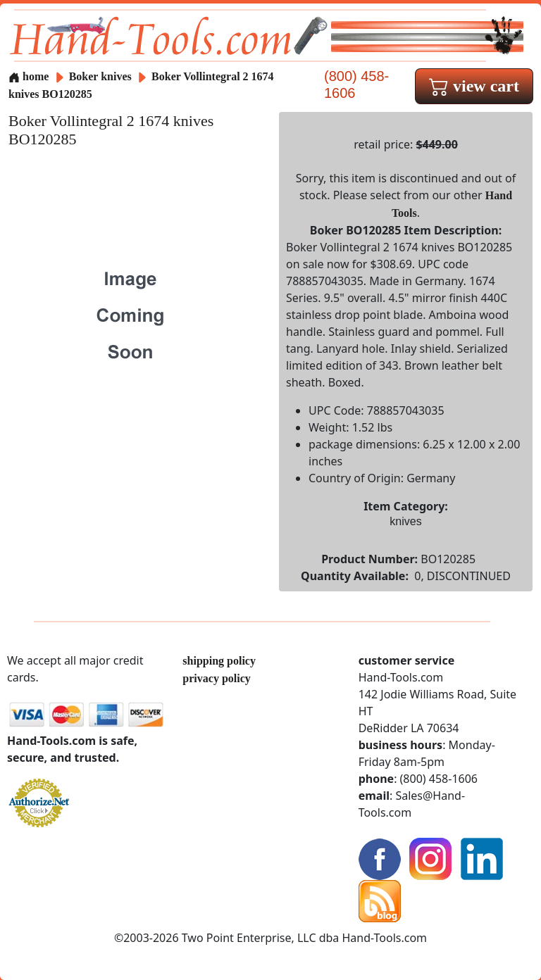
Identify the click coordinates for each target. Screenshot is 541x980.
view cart (474, 86)
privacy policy (216, 678)
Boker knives (100, 76)
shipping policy (219, 661)
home (29, 76)
